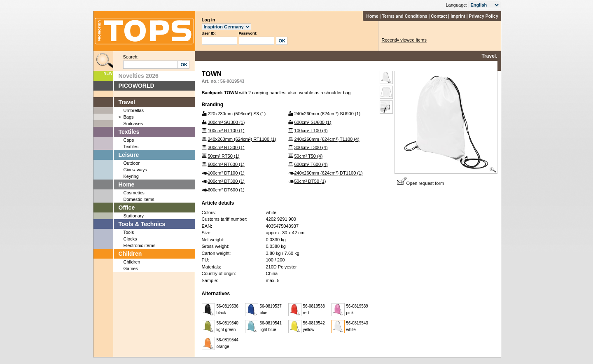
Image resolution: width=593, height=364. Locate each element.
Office (127, 208)
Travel (127, 102)
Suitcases (133, 124)
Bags (129, 117)
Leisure (129, 155)
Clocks (130, 239)
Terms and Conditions (404, 16)
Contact (439, 16)
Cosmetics (134, 193)
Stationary (134, 216)
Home (372, 16)
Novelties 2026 (139, 76)
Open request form (421, 183)
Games (131, 268)
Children (130, 254)
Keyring (131, 176)
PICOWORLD (137, 86)
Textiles (129, 132)
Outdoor (132, 163)
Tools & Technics (142, 224)
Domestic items (139, 199)
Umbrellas (134, 110)
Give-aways (135, 170)
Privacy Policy (484, 16)
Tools (129, 232)
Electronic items (140, 245)
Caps (129, 140)
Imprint (458, 16)
